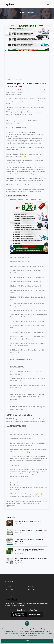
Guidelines (10, 587)
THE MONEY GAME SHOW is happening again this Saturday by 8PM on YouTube (30, 550)
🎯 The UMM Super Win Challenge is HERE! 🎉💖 (31, 530)
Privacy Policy (32, 590)
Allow (27, 641)
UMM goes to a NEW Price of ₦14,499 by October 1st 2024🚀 (28, 560)
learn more (33, 636)
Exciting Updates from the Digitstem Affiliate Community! (30, 540)
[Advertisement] (27, 63)
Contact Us (31, 587)
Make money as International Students (28, 521)
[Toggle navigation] (48, 4)
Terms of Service (12, 590)
